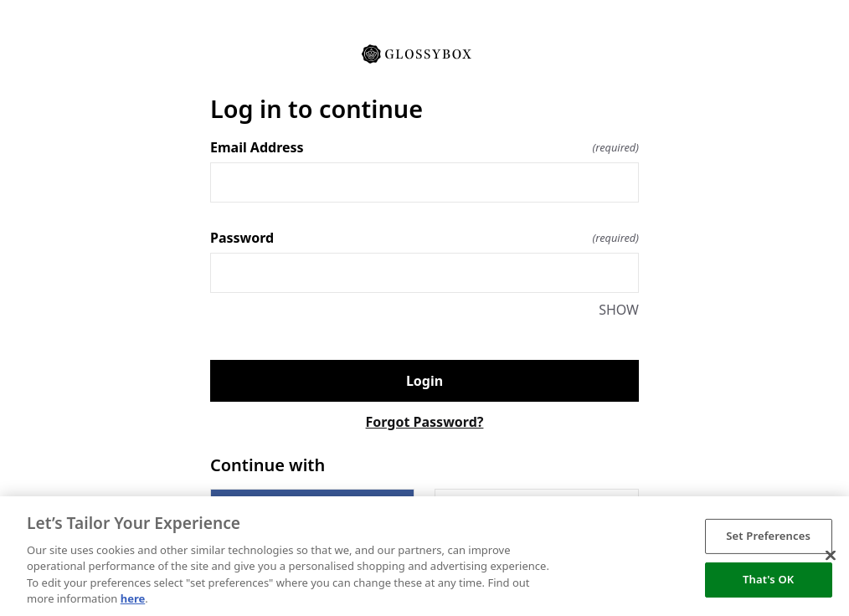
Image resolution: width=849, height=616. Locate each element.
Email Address (424, 147)
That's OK (768, 579)
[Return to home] (424, 53)
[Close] (831, 556)
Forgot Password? (425, 422)
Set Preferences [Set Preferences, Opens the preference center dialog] (768, 536)
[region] (424, 556)
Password (424, 238)
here (133, 598)
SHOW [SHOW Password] (619, 310)
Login (424, 381)
